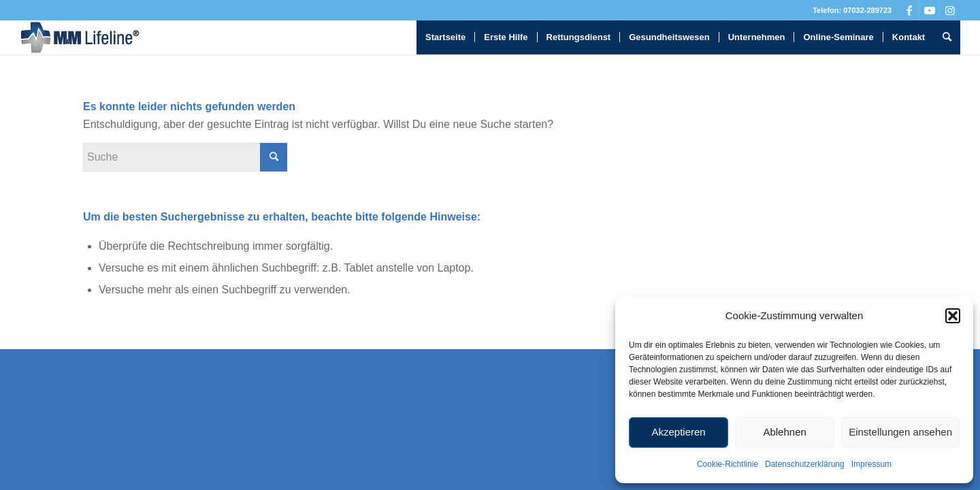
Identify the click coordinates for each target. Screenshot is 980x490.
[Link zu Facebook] (909, 10)
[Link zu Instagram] (950, 10)
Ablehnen (784, 432)
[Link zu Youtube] (929, 10)
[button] (953, 316)
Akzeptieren (678, 432)
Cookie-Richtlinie (728, 464)
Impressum (871, 464)
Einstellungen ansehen (900, 432)
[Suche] (947, 37)
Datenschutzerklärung (805, 464)
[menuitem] (445, 37)
